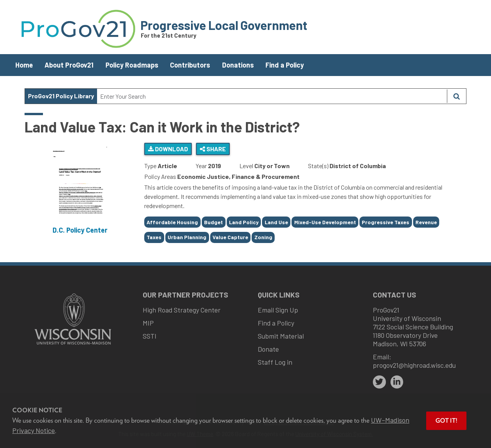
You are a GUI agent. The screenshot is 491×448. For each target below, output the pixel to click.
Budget (213, 222)
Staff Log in (275, 362)
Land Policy (244, 222)
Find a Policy (285, 65)
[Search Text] (272, 96)
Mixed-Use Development (325, 222)
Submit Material (281, 336)
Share (213, 149)
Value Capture (230, 237)
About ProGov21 (69, 65)
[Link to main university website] (73, 345)
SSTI (150, 336)
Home (24, 65)
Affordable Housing (172, 222)
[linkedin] (397, 382)
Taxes (154, 237)
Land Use (276, 222)
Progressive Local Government (224, 25)
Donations (238, 65)
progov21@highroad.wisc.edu (414, 365)
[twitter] (379, 382)
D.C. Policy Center (80, 230)
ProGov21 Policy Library (61, 96)
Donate (268, 349)
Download (168, 149)
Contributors (190, 65)
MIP (148, 323)
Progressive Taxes (386, 222)
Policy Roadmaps (132, 65)
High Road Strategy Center (182, 310)
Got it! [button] (446, 421)
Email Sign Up (278, 310)
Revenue (426, 222)
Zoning (263, 237)
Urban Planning (187, 237)
